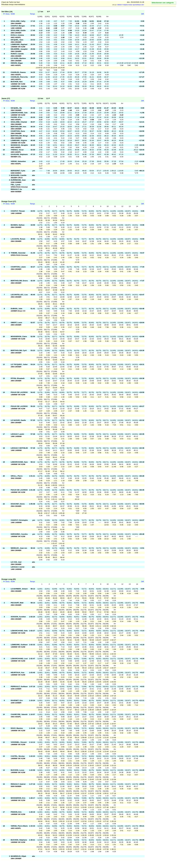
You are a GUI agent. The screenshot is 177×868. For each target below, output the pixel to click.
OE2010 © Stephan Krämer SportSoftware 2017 (131, 5)
